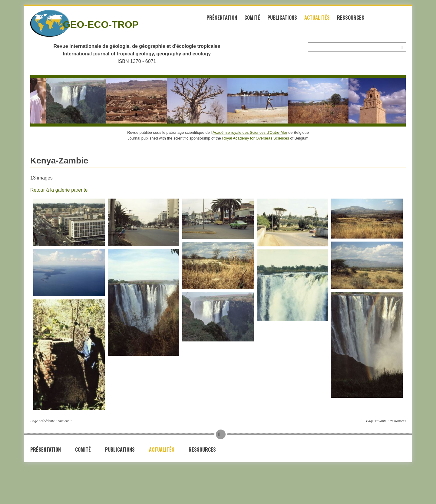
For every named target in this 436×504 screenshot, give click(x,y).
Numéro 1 (65, 421)
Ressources (351, 18)
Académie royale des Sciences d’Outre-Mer (250, 132)
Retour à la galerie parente (59, 190)
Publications (282, 18)
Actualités (317, 18)
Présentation (222, 18)
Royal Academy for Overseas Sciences (256, 138)
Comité (252, 18)
